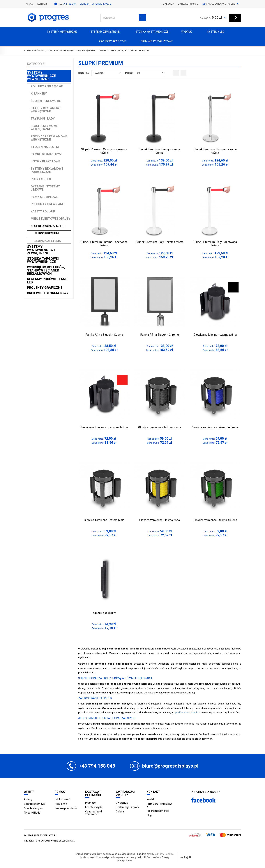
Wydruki (185, 32)
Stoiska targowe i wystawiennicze (43, 260)
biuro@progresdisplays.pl (96, 4)
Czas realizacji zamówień (93, 813)
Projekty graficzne (109, 42)
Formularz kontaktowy (160, 805)
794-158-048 (69, 4)
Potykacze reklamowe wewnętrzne (49, 138)
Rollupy (28, 799)
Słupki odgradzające (48, 226)
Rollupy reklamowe (47, 86)
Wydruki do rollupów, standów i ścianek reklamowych (46, 270)
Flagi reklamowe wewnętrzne (44, 128)
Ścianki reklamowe (46, 101)
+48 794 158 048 (97, 766)
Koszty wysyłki (94, 807)
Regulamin (61, 804)
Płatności (91, 803)
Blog (149, 815)
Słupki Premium (47, 233)
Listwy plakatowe (45, 161)
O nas (30, 4)
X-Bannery (39, 94)
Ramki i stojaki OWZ (46, 154)
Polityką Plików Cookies (161, 854)
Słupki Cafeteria (48, 241)
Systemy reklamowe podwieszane (47, 170)
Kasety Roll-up (43, 211)
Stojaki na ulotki (45, 147)
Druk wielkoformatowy (154, 42)
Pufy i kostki (41, 179)
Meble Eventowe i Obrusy (51, 219)
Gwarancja (122, 803)
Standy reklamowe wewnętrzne (46, 110)
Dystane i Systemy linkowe (45, 188)
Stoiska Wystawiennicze (149, 32)
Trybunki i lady (43, 119)
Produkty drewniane (47, 204)
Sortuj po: (84, 73)
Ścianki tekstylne (33, 808)
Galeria (120, 812)
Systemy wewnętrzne (59, 32)
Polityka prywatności (66, 808)
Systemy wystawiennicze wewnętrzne (41, 76)
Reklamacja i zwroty (127, 807)
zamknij (185, 857)
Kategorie (36, 64)
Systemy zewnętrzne (103, 32)
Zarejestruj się (188, 4)
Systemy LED (213, 32)
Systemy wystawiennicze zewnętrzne (41, 250)
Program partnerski (158, 811)
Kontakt (42, 4)
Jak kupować (62, 799)
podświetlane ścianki (187, 712)
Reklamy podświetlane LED (47, 281)
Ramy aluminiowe (44, 197)
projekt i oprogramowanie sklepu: (50, 841)
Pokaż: (129, 73)
